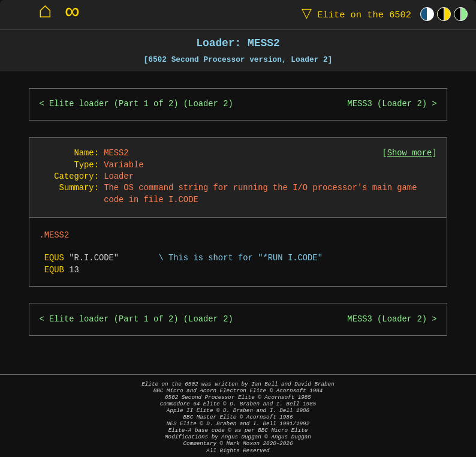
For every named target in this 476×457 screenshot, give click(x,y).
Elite (354, 14)
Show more (410, 153)
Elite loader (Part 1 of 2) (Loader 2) (141, 104)
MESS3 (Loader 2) (387, 104)
